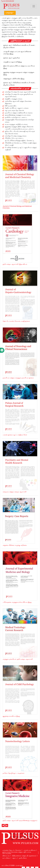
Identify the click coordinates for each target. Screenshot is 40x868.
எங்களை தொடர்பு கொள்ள (12, 850)
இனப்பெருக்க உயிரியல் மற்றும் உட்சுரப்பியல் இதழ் (19, 67)
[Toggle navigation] (34, 6)
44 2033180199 (8, 1)
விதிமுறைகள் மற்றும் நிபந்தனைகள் (24, 856)
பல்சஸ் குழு (19, 865)
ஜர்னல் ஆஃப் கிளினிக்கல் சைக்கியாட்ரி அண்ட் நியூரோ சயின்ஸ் (19, 46)
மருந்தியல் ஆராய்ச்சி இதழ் (13, 62)
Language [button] (9, 13)
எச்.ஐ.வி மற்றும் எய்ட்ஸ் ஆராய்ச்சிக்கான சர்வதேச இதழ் (17, 53)
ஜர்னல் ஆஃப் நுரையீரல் (12, 58)
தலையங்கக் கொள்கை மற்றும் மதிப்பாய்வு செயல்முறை (17, 853)
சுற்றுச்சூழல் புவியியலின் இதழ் (14, 79)
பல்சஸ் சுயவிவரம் (29, 850)
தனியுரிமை (23, 858)
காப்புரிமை (6, 858)
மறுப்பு (14, 858)
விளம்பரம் (6, 856)
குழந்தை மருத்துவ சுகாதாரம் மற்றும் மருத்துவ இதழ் (19, 73)
